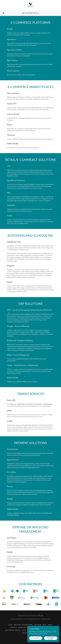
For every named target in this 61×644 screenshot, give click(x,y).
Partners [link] (38, 625)
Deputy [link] (25, 633)
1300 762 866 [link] (25, 13)
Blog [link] (45, 625)
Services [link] (17, 625)
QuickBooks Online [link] (13, 630)
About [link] (50, 625)
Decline (36, 638)
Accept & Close (51, 638)
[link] (30, 5)
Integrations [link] (27, 625)
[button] (3, 13)
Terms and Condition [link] (26, 628)
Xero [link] (24, 630)
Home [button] (11, 625)
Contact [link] (13, 628)
